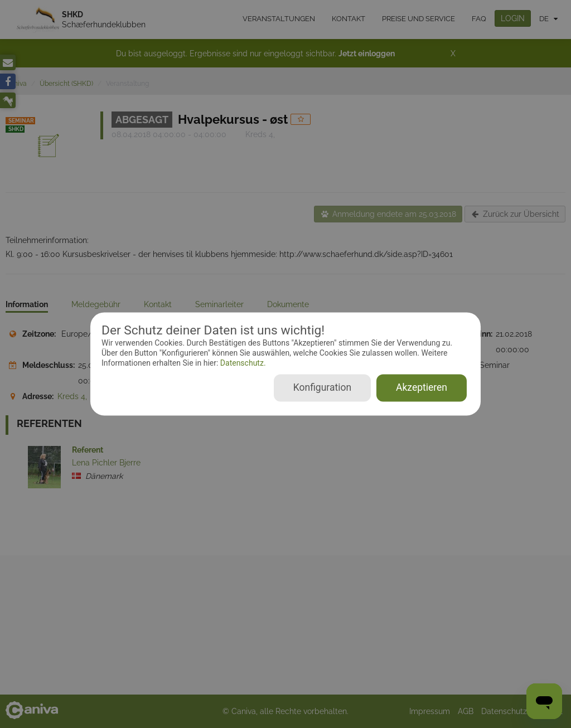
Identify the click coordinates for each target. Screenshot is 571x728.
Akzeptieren (422, 388)
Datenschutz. (242, 363)
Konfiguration (322, 388)
